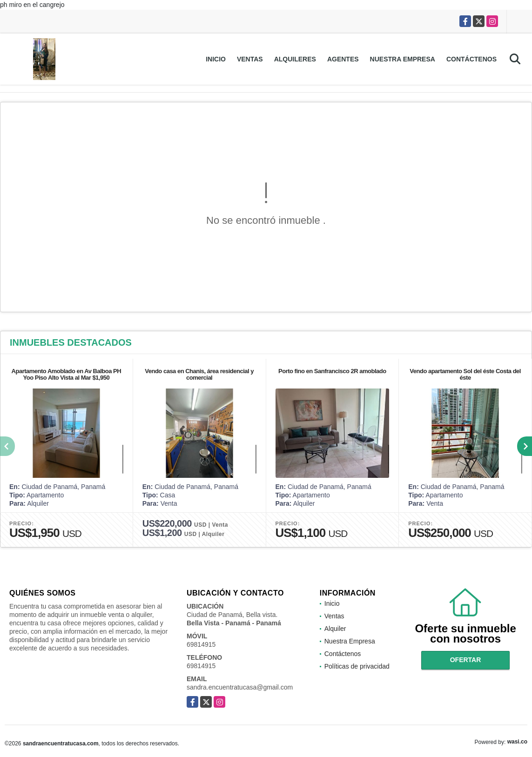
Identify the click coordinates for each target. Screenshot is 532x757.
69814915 (201, 644)
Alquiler (335, 629)
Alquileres (295, 59)
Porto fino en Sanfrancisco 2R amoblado (332, 371)
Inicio (216, 59)
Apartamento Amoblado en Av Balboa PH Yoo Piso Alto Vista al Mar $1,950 (67, 374)
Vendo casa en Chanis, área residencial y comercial (199, 374)
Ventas (250, 59)
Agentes (343, 59)
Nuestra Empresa (403, 59)
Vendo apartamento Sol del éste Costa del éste (465, 374)
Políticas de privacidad (357, 666)
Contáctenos (471, 59)
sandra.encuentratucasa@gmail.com (240, 687)
